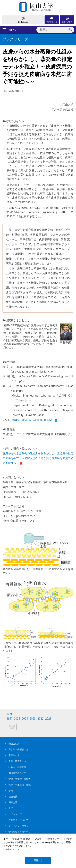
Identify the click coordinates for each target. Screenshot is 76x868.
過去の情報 (12, 727)
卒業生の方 (14, 755)
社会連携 (13, 797)
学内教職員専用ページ (20, 832)
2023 (33, 719)
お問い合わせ (52, 22)
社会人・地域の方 (17, 767)
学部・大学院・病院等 (20, 779)
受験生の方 (14, 744)
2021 (48, 719)
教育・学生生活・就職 (20, 785)
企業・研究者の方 (17, 761)
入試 (11, 808)
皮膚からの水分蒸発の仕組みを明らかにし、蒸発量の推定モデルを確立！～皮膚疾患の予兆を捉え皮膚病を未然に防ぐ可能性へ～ (38, 458)
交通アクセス (67, 22)
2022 (40, 719)
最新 (10, 719)
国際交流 (13, 802)
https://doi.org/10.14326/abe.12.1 (35, 420)
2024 (25, 719)
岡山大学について (17, 773)
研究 (11, 791)
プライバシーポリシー (20, 826)
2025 (17, 719)
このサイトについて (18, 820)
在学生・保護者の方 (18, 749)
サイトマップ (15, 814)
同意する (38, 860)
